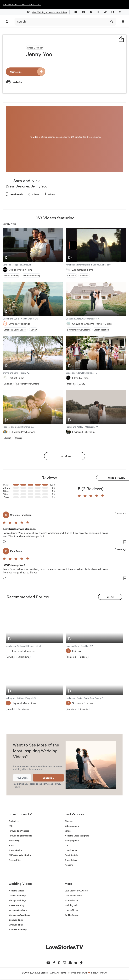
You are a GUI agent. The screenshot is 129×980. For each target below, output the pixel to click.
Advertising (14, 840)
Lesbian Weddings (17, 895)
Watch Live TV (72, 900)
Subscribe (48, 778)
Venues (68, 831)
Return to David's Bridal (22, 4)
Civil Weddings (16, 925)
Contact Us (14, 821)
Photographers (72, 840)
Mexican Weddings (18, 910)
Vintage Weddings (17, 900)
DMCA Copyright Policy (20, 855)
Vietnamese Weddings (19, 915)
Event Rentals (71, 855)
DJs (66, 845)
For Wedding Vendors (19, 831)
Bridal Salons (71, 860)
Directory (69, 821)
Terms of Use (15, 860)
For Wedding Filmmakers (20, 836)
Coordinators (71, 850)
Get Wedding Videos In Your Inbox (48, 12)
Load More (64, 456)
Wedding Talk (71, 905)
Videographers (72, 826)
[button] (79, 496)
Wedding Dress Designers (77, 836)
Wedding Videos (16, 891)
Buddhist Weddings (18, 929)
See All (110, 597)
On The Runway (72, 915)
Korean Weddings (17, 905)
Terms (46, 784)
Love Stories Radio (73, 895)
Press (11, 845)
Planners (69, 865)
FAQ (11, 826)
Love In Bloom (71, 910)
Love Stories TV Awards (76, 891)
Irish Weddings (16, 920)
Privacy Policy (15, 850)
